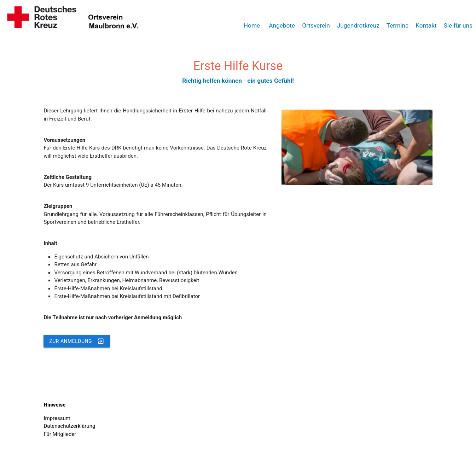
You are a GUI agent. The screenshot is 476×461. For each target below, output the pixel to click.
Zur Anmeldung (77, 341)
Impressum (57, 418)
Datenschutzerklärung (69, 426)
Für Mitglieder (60, 434)
